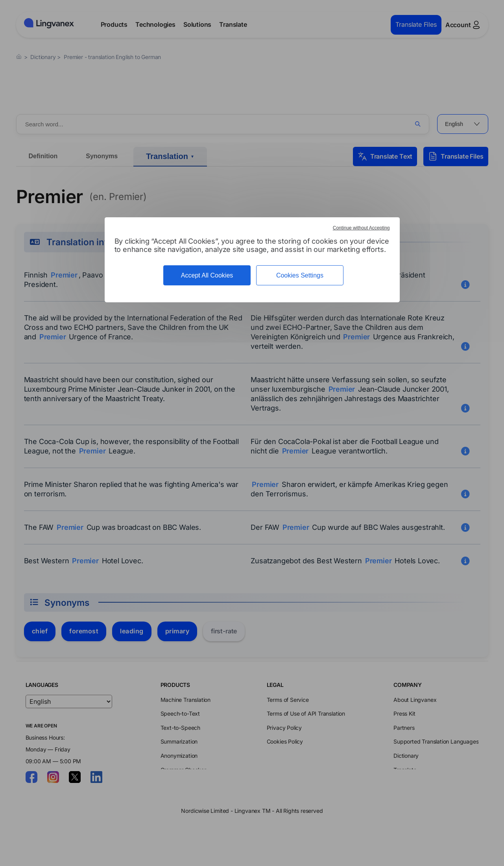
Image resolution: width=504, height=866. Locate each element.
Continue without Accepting (361, 228)
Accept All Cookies (207, 275)
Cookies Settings (300, 275)
